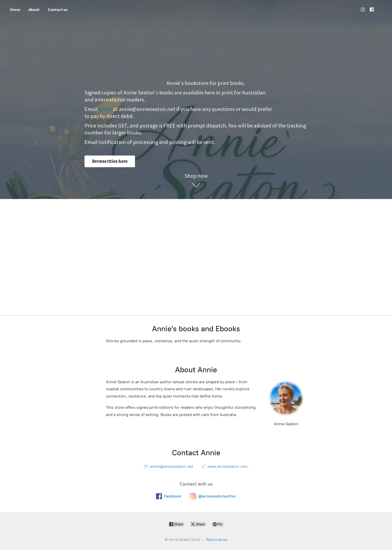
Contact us (58, 9)
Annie (105, 109)
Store (15, 9)
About (34, 9)
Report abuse (217, 540)
